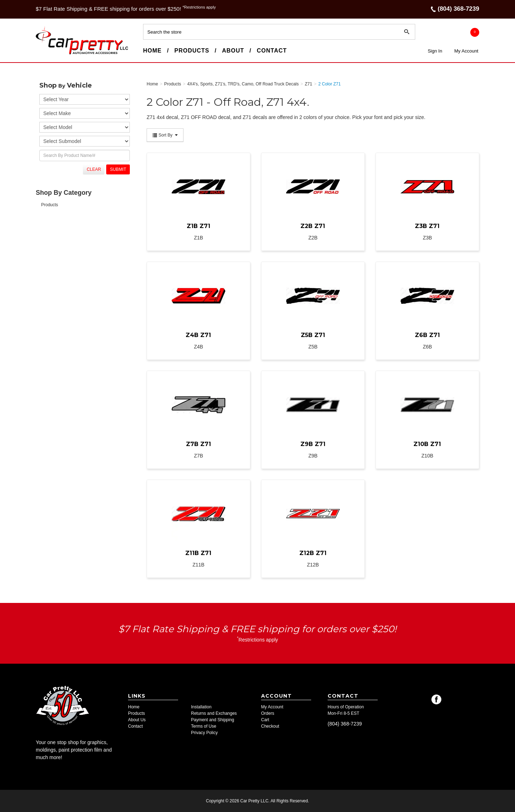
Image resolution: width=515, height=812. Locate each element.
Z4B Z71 (198, 335)
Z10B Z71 (427, 444)
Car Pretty (49, 54)
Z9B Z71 (313, 444)
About (233, 51)
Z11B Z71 (198, 553)
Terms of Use (204, 726)
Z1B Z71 (198, 226)
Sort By (165, 135)
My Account (466, 51)
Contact (272, 51)
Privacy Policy (204, 733)
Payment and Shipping (213, 720)
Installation (201, 707)
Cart (265, 720)
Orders (268, 713)
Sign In (435, 51)
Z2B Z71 (313, 226)
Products (192, 51)
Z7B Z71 (198, 444)
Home (152, 51)
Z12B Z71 (313, 553)
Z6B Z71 (427, 335)
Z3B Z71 (427, 226)
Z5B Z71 (313, 335)
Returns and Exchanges (214, 713)
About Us (137, 720)
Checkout (270, 726)
